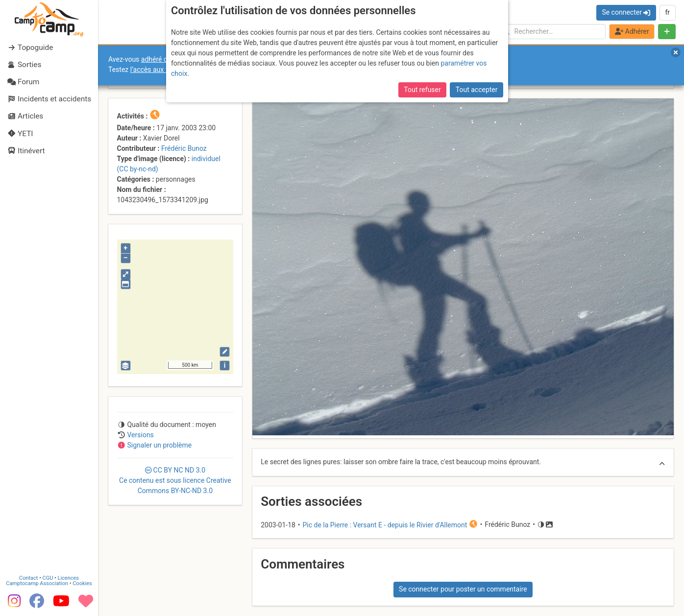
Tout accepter (477, 90)
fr (667, 12)
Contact (28, 578)
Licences (68, 578)
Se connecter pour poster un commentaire (463, 589)
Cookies (82, 583)
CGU (48, 578)
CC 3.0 (175, 480)
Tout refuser (422, 90)
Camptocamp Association (37, 583)
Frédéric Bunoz (184, 148)
